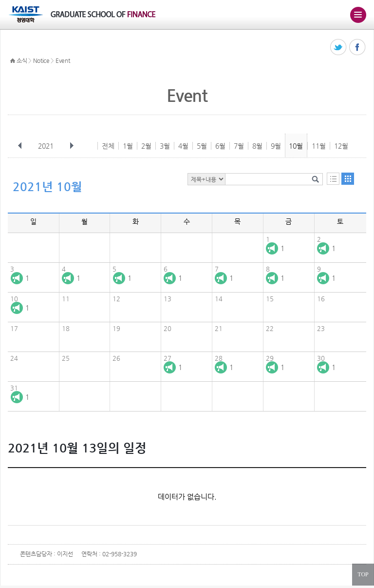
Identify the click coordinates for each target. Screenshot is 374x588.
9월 (276, 146)
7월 (239, 146)
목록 (333, 179)
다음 (72, 146)
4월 (183, 146)
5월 (202, 146)
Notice (41, 60)
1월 (128, 146)
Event (63, 60)
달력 (348, 179)
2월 (146, 146)
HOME (13, 61)
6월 (220, 146)
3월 (165, 146)
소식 (22, 60)
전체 (108, 146)
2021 (47, 146)
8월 (257, 146)
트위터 (339, 48)
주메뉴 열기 (358, 15)
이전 (20, 146)
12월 (341, 146)
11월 (319, 146)
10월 (296, 146)
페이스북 (358, 48)
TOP (363, 574)
